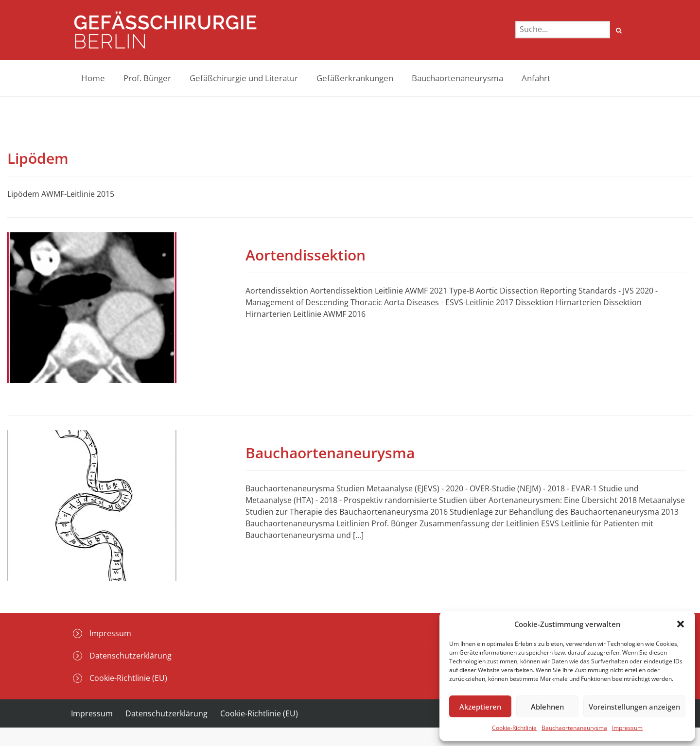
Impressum (627, 728)
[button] (681, 624)
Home (93, 78)
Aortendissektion (306, 255)
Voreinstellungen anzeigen (634, 707)
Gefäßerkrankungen (355, 78)
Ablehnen (547, 707)
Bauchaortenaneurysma (574, 728)
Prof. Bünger (147, 78)
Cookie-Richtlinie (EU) (128, 678)
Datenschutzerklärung (131, 656)
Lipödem (38, 158)
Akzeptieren (480, 707)
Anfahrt (536, 78)
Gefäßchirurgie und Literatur (244, 78)
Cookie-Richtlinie (514, 728)
